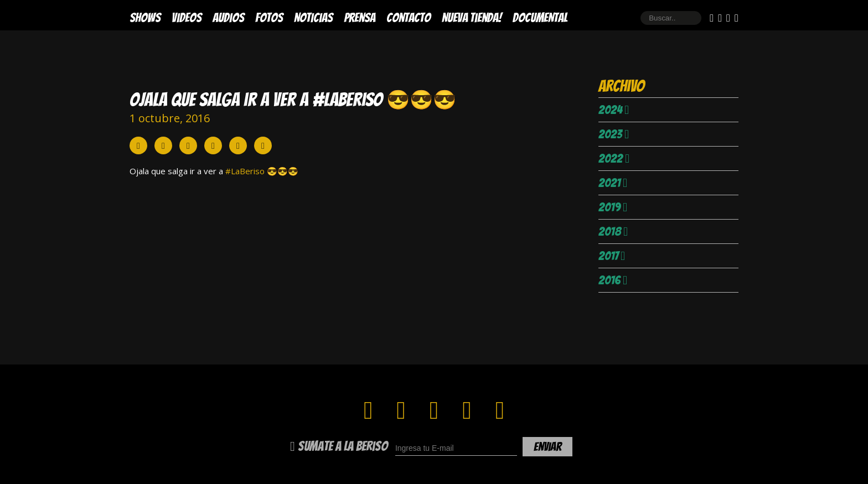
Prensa (360, 18)
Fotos (269, 18)
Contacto (409, 18)
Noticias (313, 18)
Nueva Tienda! (472, 18)
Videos (187, 18)
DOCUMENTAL (540, 18)
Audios (228, 18)
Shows (145, 18)
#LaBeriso (245, 171)
